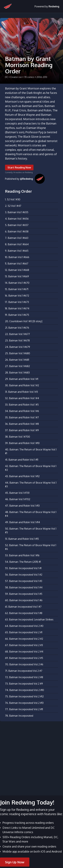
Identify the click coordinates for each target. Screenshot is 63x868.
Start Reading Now (19, 168)
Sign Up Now (15, 862)
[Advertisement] (32, 756)
